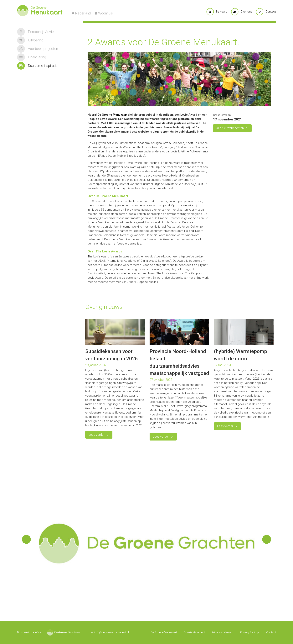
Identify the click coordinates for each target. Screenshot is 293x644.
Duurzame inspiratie (37, 66)
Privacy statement (222, 632)
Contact (271, 632)
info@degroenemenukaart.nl (112, 632)
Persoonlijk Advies (36, 32)
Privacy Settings (250, 632)
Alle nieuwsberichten (230, 128)
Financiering (32, 57)
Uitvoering (30, 40)
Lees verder (97, 435)
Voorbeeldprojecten (38, 49)
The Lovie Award (98, 256)
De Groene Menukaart (112, 115)
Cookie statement (194, 632)
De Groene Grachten (63, 633)
